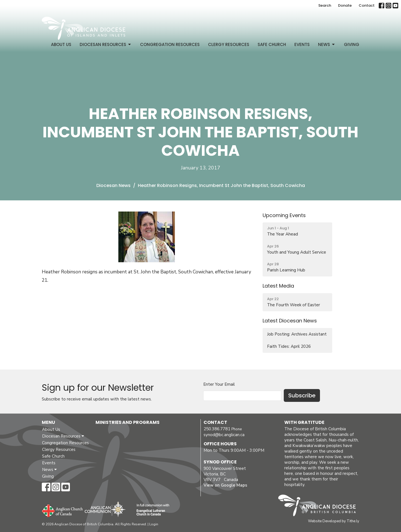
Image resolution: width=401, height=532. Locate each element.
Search (325, 5)
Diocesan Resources (106, 44)
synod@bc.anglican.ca (224, 435)
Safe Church (272, 44)
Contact (367, 5)
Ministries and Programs (128, 422)
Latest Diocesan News (290, 321)
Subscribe (302, 395)
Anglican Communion (105, 509)
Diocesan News (113, 185)
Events (302, 44)
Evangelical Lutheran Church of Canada (151, 510)
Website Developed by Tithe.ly (334, 521)
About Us (61, 44)
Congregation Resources (170, 44)
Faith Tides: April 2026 (289, 346)
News (327, 44)
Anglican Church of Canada (63, 510)
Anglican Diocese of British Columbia (320, 506)
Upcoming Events (284, 215)
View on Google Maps (225, 485)
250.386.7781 (217, 429)
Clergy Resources (229, 44)
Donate (345, 5)
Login (154, 524)
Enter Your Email (219, 384)
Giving (352, 44)
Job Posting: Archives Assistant (297, 334)
